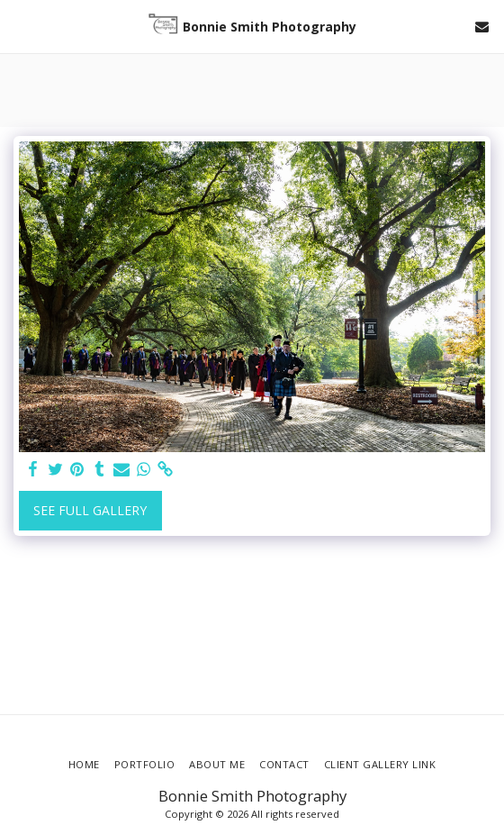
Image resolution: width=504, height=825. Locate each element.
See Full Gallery (90, 510)
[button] (20, 26)
